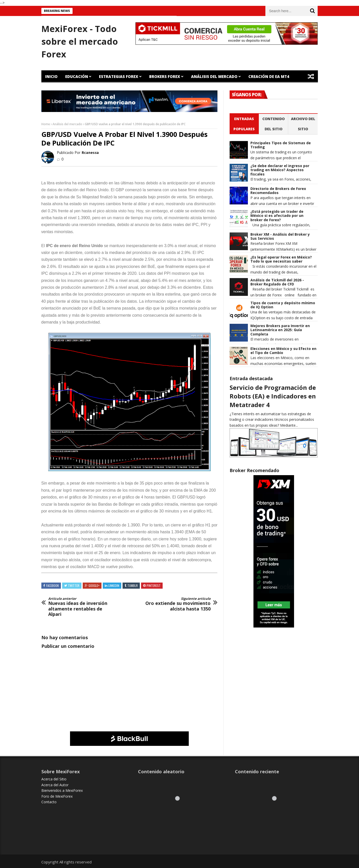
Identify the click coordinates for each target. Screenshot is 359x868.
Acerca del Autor (55, 785)
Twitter (74, 585)
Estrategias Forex (119, 76)
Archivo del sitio (303, 124)
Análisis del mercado (67, 124)
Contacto (49, 802)
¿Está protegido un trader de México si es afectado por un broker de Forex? (277, 216)
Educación (77, 76)
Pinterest (154, 585)
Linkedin (114, 585)
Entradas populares (244, 124)
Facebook (53, 585)
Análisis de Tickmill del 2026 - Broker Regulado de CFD (277, 282)
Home (46, 124)
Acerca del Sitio (54, 779)
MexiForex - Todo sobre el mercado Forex (80, 41)
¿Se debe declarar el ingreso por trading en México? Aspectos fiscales (280, 170)
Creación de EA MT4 (269, 76)
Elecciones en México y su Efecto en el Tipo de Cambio (283, 351)
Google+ (94, 585)
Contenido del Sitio (273, 124)
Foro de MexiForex (57, 796)
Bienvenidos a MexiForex (62, 790)
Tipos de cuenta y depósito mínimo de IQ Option (283, 305)
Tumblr (133, 585)
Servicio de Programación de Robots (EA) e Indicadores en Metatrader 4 (273, 396)
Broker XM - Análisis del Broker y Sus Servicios (280, 237)
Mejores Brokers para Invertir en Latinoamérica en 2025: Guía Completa (280, 330)
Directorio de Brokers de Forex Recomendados (278, 191)
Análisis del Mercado (214, 76)
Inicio (51, 76)
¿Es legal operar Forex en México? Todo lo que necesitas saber (281, 260)
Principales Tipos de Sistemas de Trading (281, 145)
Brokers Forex (165, 76)
